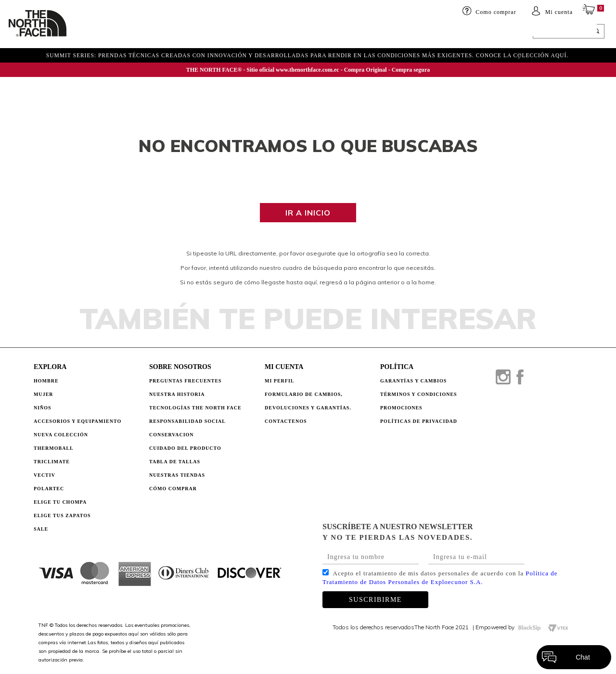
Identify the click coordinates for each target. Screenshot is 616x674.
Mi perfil (280, 381)
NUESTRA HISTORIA (177, 394)
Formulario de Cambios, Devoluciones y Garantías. (308, 401)
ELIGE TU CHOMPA (363, 32)
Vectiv (45, 475)
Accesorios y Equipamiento (77, 421)
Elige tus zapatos (62, 515)
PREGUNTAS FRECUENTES (186, 381)
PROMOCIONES (401, 408)
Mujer (122, 32)
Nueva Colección (61, 435)
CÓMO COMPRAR (173, 489)
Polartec (49, 489)
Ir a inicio (308, 213)
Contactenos (286, 421)
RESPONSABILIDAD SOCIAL (187, 421)
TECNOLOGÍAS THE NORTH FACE (195, 408)
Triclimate (52, 462)
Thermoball (54, 448)
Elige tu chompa (60, 502)
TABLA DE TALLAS (175, 462)
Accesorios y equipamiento (215, 32)
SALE (408, 32)
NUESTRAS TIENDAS (177, 475)
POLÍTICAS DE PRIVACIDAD (419, 421)
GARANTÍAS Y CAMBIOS (413, 381)
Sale (41, 529)
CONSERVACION (172, 435)
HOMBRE (90, 32)
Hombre (46, 381)
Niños (151, 32)
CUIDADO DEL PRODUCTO (185, 448)
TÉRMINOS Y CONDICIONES (419, 394)
